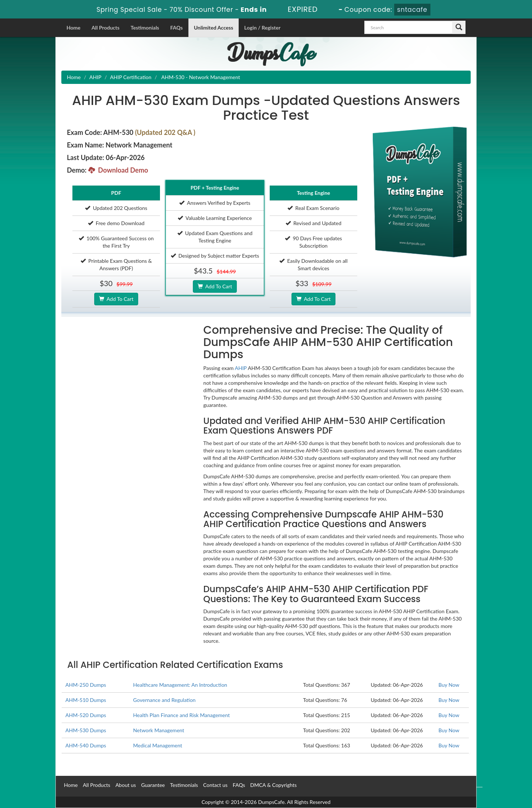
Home (74, 28)
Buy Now (449, 685)
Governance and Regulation (164, 700)
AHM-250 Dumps (86, 685)
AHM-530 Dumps (86, 730)
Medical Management (158, 745)
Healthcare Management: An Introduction (180, 685)
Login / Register (262, 28)
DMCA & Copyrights (273, 785)
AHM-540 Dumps (86, 745)
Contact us (215, 785)
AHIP (96, 77)
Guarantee (153, 785)
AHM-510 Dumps (86, 700)
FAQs (177, 28)
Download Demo (118, 170)
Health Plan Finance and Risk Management (181, 715)
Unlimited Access (214, 28)
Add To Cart (116, 299)
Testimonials (145, 28)
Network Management (158, 730)
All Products (106, 28)
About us (126, 785)
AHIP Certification (131, 77)
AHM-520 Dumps (86, 715)
